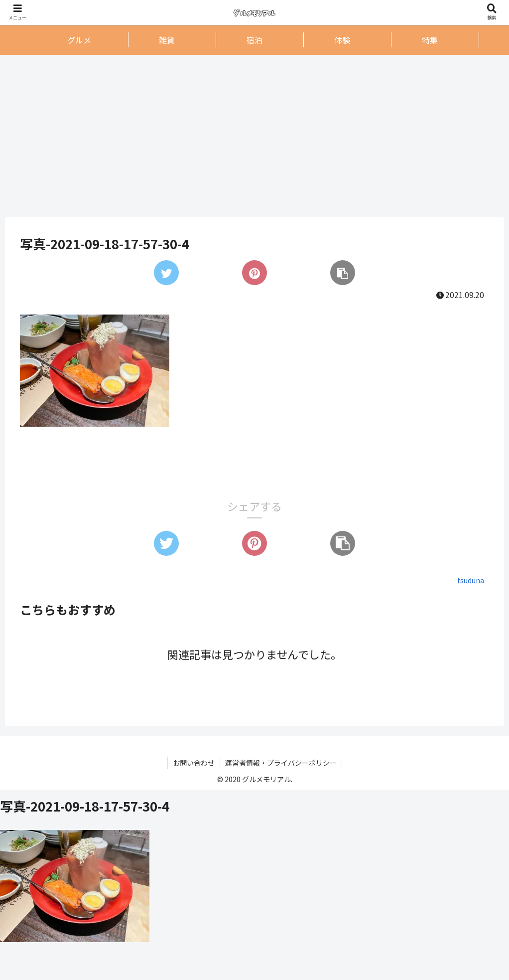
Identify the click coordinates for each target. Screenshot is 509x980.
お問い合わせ (194, 763)
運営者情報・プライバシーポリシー (281, 763)
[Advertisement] (254, 136)
